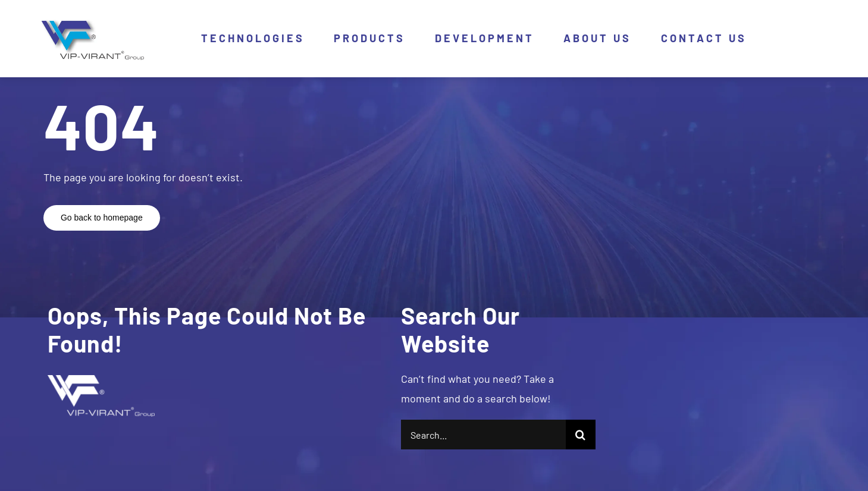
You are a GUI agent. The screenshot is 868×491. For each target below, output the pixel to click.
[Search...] (483, 435)
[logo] (90, 23)
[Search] (581, 435)
